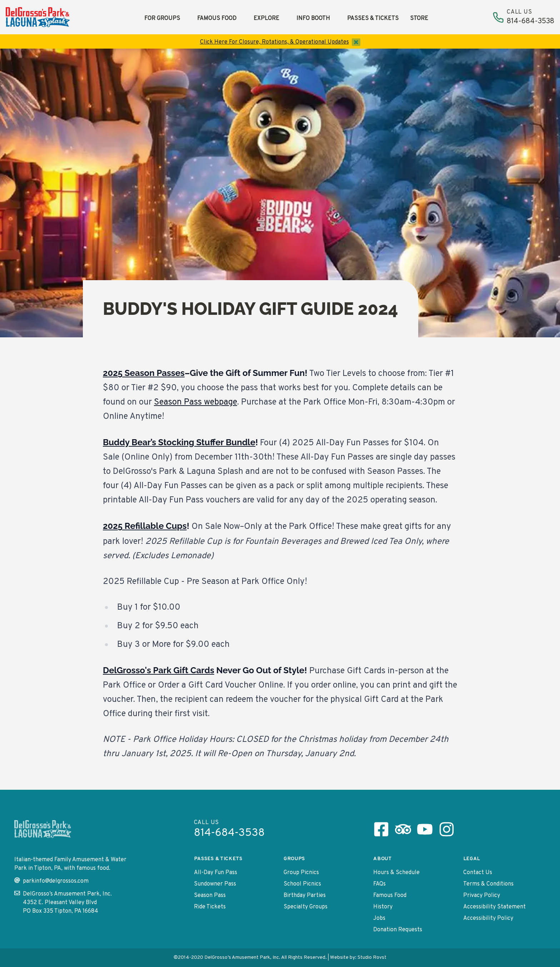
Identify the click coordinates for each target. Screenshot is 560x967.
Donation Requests (398, 930)
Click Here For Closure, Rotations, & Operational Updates (274, 42)
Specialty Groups (306, 907)
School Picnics (302, 884)
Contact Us (478, 873)
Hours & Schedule (396, 873)
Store (419, 19)
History (383, 907)
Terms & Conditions (488, 884)
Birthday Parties (305, 896)
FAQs (379, 884)
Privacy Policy (482, 896)
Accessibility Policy (488, 918)
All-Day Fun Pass (216, 873)
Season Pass (210, 896)
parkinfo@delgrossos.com (51, 881)
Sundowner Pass (215, 884)
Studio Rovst (372, 958)
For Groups (162, 19)
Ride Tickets (210, 907)
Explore (266, 19)
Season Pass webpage (196, 402)
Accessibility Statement (494, 907)
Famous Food (217, 19)
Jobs (379, 918)
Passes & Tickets (373, 19)
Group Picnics (301, 873)
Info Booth (313, 19)
